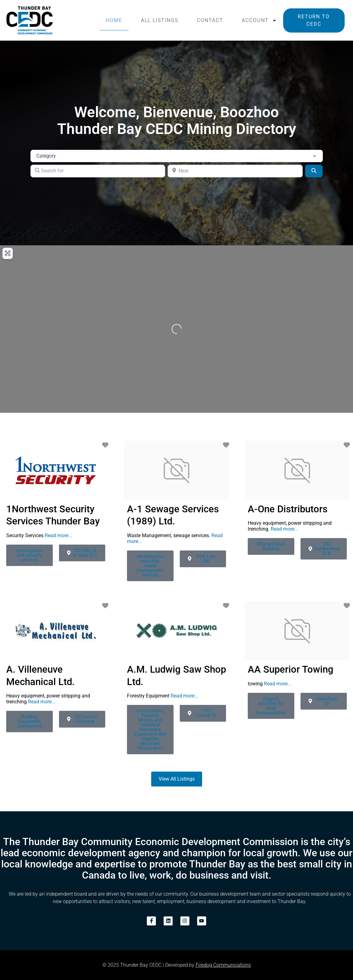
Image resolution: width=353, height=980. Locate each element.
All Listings (160, 20)
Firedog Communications (223, 965)
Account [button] (259, 20)
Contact (210, 20)
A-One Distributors (288, 509)
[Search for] (98, 171)
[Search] (314, 171)
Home (114, 20)
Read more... (58, 535)
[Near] (235, 171)
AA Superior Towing (291, 669)
